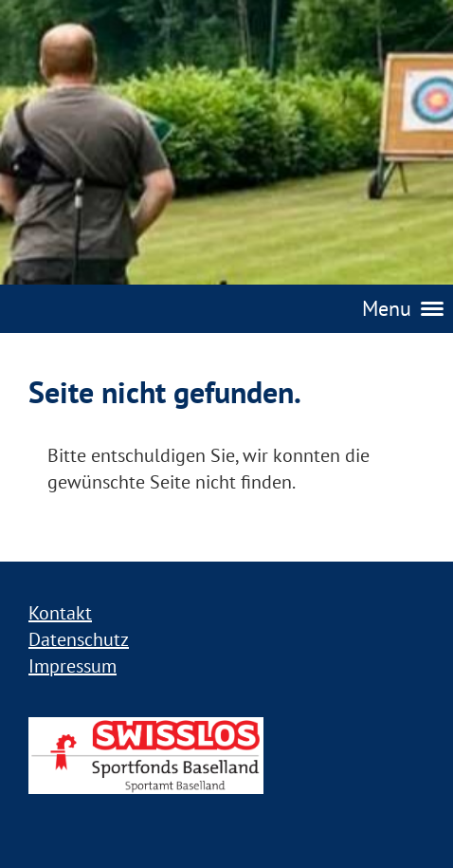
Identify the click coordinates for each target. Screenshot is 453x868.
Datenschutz (79, 639)
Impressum (72, 666)
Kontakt (60, 613)
